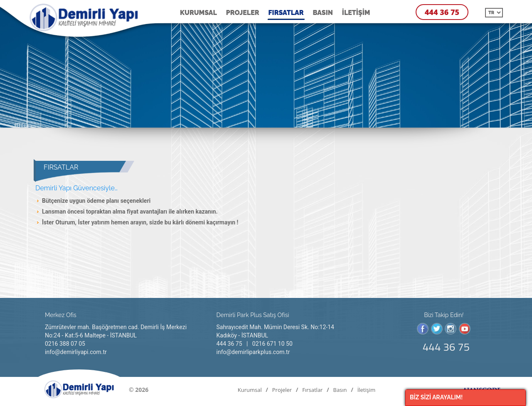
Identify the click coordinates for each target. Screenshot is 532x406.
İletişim (356, 13)
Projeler (243, 13)
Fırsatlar (286, 13)
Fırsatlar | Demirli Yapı (87, 18)
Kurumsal (198, 13)
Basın (323, 13)
